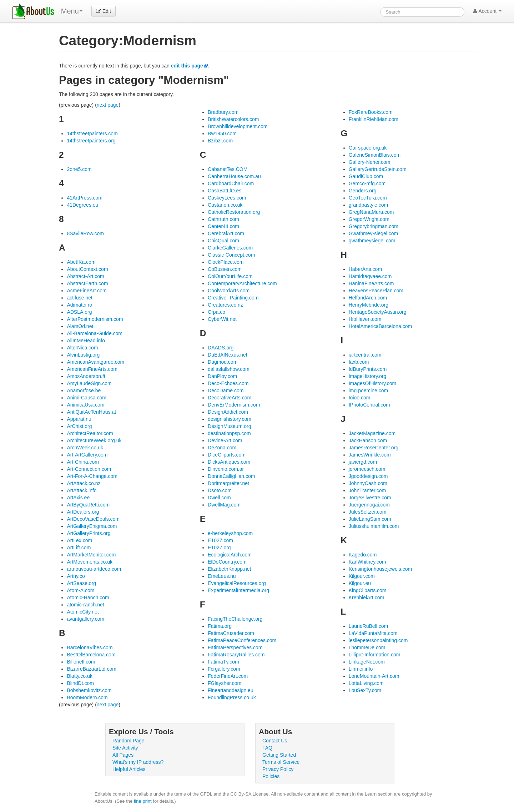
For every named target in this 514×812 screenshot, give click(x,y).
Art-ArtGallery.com (87, 455)
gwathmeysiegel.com (372, 241)
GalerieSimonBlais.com (375, 155)
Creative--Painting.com (233, 298)
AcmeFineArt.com (87, 291)
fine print (143, 801)
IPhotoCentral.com (369, 405)
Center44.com (223, 226)
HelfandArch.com (368, 298)
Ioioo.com (360, 398)
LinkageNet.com (367, 662)
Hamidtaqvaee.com (370, 276)
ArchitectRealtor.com (90, 433)
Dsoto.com (220, 490)
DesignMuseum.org (229, 426)
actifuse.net (80, 298)
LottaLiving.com (366, 683)
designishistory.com (230, 419)
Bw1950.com (222, 133)
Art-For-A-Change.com (92, 476)
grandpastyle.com (369, 205)
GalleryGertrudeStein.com (378, 169)
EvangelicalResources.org (237, 583)
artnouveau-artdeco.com (94, 569)
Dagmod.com (223, 362)
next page (108, 105)
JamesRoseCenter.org (374, 448)
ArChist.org (79, 426)
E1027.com (220, 540)
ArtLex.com (79, 540)
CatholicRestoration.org (234, 212)
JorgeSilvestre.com (370, 498)
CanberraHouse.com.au (234, 176)
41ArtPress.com (85, 198)
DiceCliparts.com (227, 455)
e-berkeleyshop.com (230, 533)
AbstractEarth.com (87, 283)
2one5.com (79, 169)
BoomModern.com (87, 697)
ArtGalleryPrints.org (89, 533)
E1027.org (219, 548)
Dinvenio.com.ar (226, 469)
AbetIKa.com (81, 262)
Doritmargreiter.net (228, 483)
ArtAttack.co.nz (84, 483)
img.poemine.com (369, 390)
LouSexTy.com (365, 690)
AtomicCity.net (83, 612)
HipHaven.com (365, 319)
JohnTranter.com (367, 490)
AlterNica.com (82, 348)
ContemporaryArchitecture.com (242, 283)
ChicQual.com (223, 241)
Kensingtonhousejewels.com (380, 569)
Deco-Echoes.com (228, 383)
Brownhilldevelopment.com (238, 126)
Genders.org (363, 191)
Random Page (128, 741)
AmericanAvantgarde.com (95, 362)
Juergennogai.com (369, 505)
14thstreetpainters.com (92, 133)
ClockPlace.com (226, 262)
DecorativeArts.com (230, 398)
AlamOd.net (80, 326)
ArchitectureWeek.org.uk (94, 440)
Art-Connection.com (89, 469)
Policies (271, 776)
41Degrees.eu (82, 205)
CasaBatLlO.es (225, 191)
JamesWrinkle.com (370, 455)
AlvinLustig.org (83, 355)
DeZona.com (222, 448)
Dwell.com (219, 498)
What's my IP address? (138, 762)
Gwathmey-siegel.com (374, 233)
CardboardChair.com (231, 183)
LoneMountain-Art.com (374, 676)
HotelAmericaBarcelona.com (380, 326)
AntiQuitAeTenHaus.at (91, 412)
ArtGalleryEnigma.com (92, 526)
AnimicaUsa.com (85, 405)
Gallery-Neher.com (370, 162)
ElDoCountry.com (227, 562)
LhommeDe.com (367, 647)
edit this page (187, 66)
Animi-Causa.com (86, 398)
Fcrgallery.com (224, 669)
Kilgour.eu (360, 583)
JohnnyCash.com (368, 483)
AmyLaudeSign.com (89, 383)
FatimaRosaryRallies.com (236, 655)
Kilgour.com (362, 576)
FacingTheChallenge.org (235, 619)
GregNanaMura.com (371, 212)
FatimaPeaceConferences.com (242, 640)
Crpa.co (216, 312)
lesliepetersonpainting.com (378, 640)
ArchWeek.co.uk (85, 448)
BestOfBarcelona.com (91, 655)
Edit (104, 11)
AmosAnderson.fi (86, 376)
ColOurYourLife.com (230, 276)
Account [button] (487, 11)
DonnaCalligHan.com (231, 476)
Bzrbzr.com (220, 141)
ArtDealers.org (83, 512)
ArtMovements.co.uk (90, 562)
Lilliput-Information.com (375, 655)
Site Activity (125, 748)
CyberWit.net (222, 319)
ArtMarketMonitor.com (91, 555)
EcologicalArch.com (230, 555)
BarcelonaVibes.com (90, 647)
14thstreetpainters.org (91, 141)
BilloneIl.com (81, 662)
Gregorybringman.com (374, 226)
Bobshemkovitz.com (89, 690)
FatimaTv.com (223, 662)
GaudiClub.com (366, 176)
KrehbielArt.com (367, 597)
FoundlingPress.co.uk (232, 697)
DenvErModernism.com (234, 405)
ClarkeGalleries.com (230, 248)
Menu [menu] (72, 11)
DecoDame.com (226, 390)
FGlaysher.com (225, 683)
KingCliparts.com (368, 590)
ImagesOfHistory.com (373, 383)
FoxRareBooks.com (371, 112)
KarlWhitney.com (367, 562)
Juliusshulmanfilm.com (374, 526)
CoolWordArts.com (229, 291)
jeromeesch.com (367, 469)
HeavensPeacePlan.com (376, 291)
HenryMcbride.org (369, 305)
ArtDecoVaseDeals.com (93, 519)
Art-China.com (83, 462)
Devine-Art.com (225, 440)
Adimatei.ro (79, 305)
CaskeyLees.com (227, 198)
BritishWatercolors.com (233, 119)
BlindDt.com (80, 683)
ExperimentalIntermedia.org (238, 590)
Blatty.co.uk (79, 676)
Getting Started (279, 755)
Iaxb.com (359, 362)
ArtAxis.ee (78, 498)
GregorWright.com (369, 219)
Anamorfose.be (84, 390)
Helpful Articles (129, 769)
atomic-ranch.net (85, 605)
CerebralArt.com (226, 233)
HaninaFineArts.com (371, 283)
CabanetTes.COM (228, 169)
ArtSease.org (81, 583)
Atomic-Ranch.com (88, 597)
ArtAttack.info (82, 490)
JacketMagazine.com (372, 433)
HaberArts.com (365, 269)
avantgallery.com (85, 619)
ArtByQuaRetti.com (88, 505)
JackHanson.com (368, 440)
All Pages (123, 755)
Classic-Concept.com (231, 255)
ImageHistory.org (368, 376)
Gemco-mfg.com (367, 183)
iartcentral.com (365, 355)
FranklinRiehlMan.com (374, 119)
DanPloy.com (222, 376)
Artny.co (76, 576)
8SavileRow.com (85, 233)
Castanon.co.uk (225, 205)
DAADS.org (221, 348)
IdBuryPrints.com (368, 369)
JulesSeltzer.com (368, 512)
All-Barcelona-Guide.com (95, 333)
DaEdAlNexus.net (228, 355)
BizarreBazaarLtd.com (92, 669)
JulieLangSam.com (370, 519)
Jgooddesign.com (368, 476)
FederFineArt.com (228, 676)
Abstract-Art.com (85, 276)
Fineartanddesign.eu (231, 690)
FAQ (267, 748)
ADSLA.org (79, 312)
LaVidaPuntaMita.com (373, 633)
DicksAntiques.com (229, 462)
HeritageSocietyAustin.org (378, 312)
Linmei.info (361, 669)
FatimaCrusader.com (231, 633)
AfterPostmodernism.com (95, 319)
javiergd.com (363, 462)
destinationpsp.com (229, 433)
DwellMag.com (224, 505)
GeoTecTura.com (368, 198)
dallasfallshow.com (229, 369)
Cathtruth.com (223, 219)
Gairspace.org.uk (368, 148)
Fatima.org (220, 626)
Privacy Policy (278, 769)
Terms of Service (281, 762)
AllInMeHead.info (86, 341)
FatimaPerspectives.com (235, 647)
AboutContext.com (87, 269)
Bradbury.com (223, 112)
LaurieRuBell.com (369, 626)
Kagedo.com (363, 555)
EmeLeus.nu (222, 576)
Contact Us (275, 741)
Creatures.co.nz (225, 305)
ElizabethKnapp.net (229, 569)
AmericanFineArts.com (92, 369)
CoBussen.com (225, 269)
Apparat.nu (79, 419)
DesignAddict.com (228, 412)
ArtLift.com (79, 548)
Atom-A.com (80, 590)
